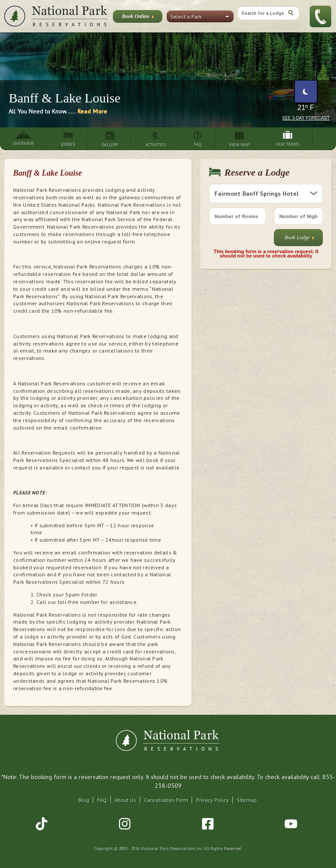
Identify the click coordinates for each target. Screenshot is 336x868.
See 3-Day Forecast (306, 118)
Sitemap (247, 800)
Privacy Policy (212, 800)
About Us (125, 800)
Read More (92, 111)
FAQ (102, 800)
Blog (84, 800)
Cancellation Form (166, 800)
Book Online (138, 18)
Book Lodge (299, 239)
